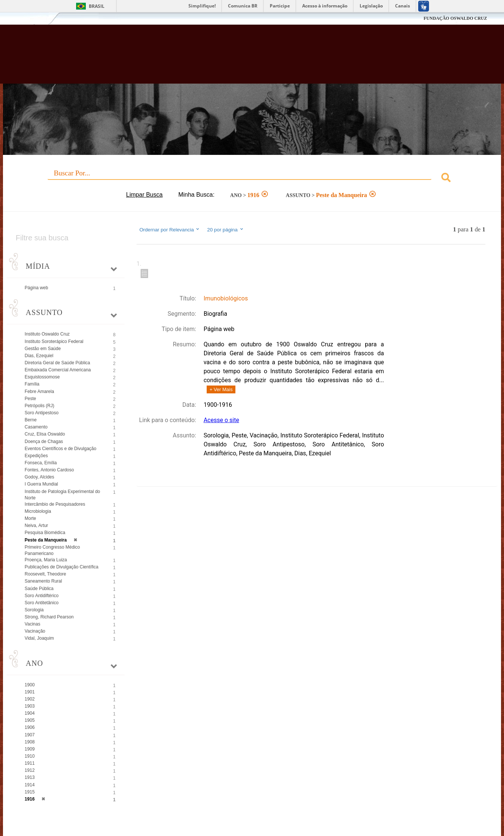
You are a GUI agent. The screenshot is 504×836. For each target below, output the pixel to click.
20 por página (226, 230)
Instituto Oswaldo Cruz (47, 334)
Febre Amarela (39, 392)
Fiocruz (36, 18)
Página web (36, 288)
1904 (30, 713)
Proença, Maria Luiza (46, 560)
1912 (30, 770)
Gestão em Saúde (43, 349)
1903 (30, 706)
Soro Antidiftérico (42, 596)
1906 (30, 727)
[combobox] (252, 179)
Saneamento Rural (43, 581)
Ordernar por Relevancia (170, 230)
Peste (30, 399)
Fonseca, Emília (41, 463)
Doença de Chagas (44, 442)
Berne (31, 420)
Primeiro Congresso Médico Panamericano (52, 550)
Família (32, 384)
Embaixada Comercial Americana (58, 370)
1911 (30, 763)
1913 (30, 777)
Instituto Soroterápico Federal (54, 341)
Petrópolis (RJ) (39, 406)
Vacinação (35, 631)
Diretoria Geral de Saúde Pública (57, 363)
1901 (30, 692)
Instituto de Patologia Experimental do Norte (62, 495)
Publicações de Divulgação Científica (61, 567)
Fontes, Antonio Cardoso (49, 470)
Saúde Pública (39, 589)
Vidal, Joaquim (39, 638)
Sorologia (34, 610)
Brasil (97, 6)
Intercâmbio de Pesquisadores (55, 504)
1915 (30, 792)
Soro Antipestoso (42, 413)
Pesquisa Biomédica (45, 533)
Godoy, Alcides (39, 477)
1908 (30, 742)
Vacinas (32, 624)
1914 (30, 785)
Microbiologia (38, 511)
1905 (30, 720)
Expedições (36, 456)
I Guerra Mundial (41, 484)
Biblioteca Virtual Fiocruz (220, 58)
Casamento (36, 427)
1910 (30, 756)
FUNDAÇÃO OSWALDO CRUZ (455, 18)
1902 (30, 699)
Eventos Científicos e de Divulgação (60, 449)
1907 (30, 735)
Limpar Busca (144, 195)
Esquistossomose (42, 377)
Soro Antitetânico (42, 603)
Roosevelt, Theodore (45, 574)
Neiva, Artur (36, 525)
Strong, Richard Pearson (49, 617)
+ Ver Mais (221, 389)
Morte (30, 518)
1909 (30, 749)
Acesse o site (221, 420)
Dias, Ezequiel (39, 356)
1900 (30, 685)
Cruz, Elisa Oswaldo (45, 434)
